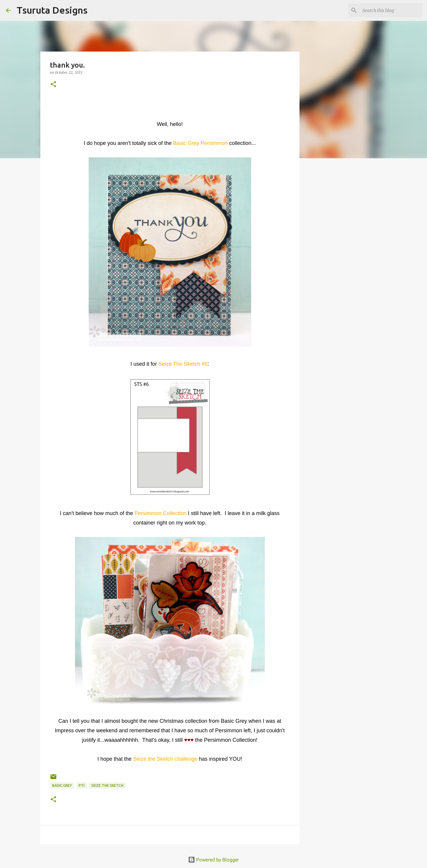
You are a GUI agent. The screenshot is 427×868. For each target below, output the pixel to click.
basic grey (62, 785)
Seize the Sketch (107, 785)
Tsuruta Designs (52, 10)
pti (82, 785)
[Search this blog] (391, 10)
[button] (53, 85)
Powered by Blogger (213, 860)
